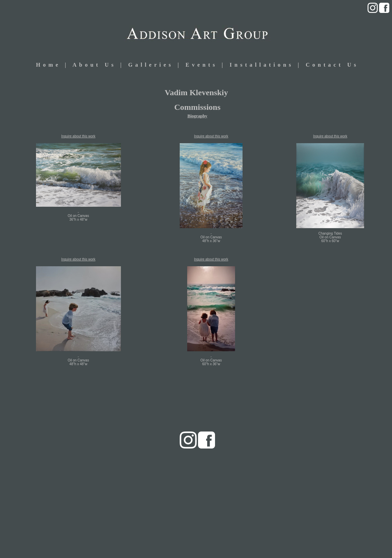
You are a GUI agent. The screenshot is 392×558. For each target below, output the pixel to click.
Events (203, 65)
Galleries (151, 65)
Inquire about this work (78, 136)
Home (48, 65)
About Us (94, 65)
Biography (198, 116)
